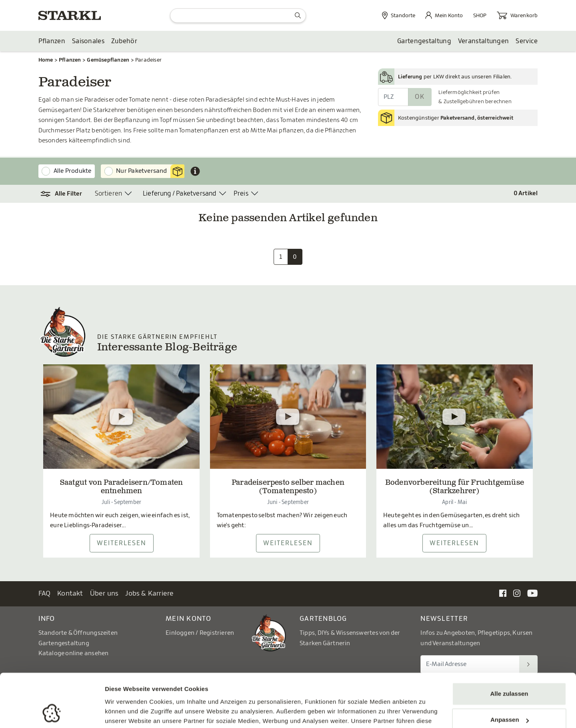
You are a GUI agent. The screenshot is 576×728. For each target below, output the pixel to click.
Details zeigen (125, 712)
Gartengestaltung (424, 41)
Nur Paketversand (150, 171)
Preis (241, 194)
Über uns (104, 593)
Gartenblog (323, 619)
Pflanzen (52, 41)
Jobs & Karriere (149, 593)
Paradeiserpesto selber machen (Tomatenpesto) (288, 488)
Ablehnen (509, 696)
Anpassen (510, 670)
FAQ (45, 593)
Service (527, 41)
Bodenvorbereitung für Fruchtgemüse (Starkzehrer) (455, 488)
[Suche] (238, 16)
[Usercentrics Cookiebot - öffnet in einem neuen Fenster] (52, 712)
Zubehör (124, 41)
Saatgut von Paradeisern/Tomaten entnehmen (122, 488)
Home (46, 60)
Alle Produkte (73, 171)
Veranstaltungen (484, 41)
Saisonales (88, 41)
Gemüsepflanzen (108, 60)
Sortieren (109, 194)
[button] (62, 194)
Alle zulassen (509, 644)
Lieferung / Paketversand (180, 194)
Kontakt (70, 593)
